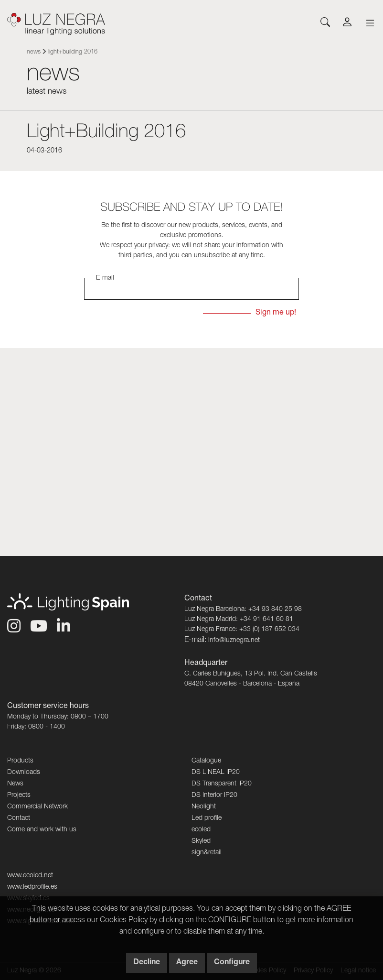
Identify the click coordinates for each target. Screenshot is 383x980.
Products (20, 761)
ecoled (201, 830)
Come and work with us (42, 830)
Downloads (24, 773)
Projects (19, 795)
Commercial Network (37, 807)
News (34, 52)
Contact (19, 818)
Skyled (201, 841)
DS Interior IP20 (214, 795)
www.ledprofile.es (32, 887)
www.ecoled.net (30, 876)
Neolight (204, 807)
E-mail (105, 278)
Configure (232, 963)
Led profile (207, 818)
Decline (147, 963)
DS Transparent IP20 (222, 784)
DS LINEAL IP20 (216, 773)
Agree (187, 963)
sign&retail (207, 853)
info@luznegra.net (234, 641)
